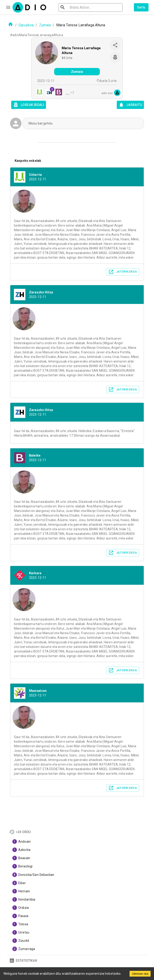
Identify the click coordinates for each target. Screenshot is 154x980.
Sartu (141, 7)
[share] (115, 45)
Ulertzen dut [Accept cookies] (140, 974)
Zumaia (45, 25)
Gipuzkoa (26, 25)
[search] (77, 7)
